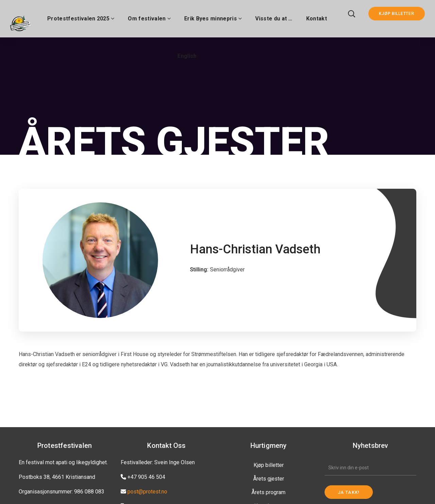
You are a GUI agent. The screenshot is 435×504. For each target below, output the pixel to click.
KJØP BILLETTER (397, 14)
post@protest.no (147, 492)
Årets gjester (269, 479)
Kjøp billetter (269, 465)
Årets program (268, 492)
